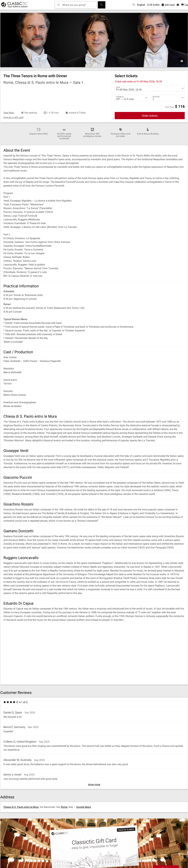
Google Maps (84, 807)
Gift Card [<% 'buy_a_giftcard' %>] (168, 5)
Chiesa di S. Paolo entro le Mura (21, 807)
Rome (64, 807)
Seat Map (9, 113)
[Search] (102, 5)
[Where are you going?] (78, 4)
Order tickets (150, 116)
